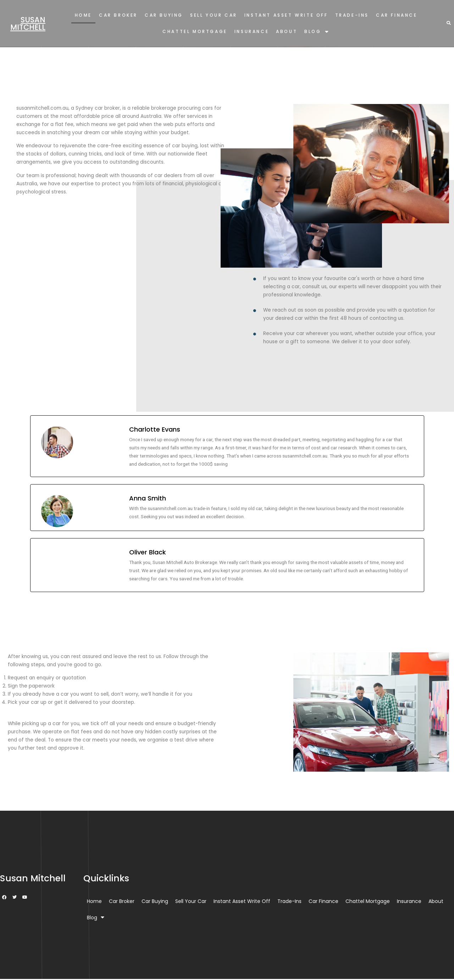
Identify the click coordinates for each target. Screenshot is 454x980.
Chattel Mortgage (195, 31)
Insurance (252, 31)
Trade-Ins (352, 15)
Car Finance (397, 15)
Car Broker (118, 15)
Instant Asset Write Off (286, 15)
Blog (317, 32)
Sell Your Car (214, 15)
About (287, 31)
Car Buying (164, 15)
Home (83, 15)
